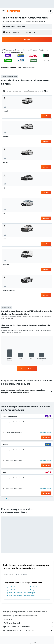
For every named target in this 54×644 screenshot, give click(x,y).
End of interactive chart (4, 359)
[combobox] (12, 21)
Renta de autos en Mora (44, 641)
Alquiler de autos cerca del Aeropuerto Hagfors (20, 593)
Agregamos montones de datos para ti (28, 627)
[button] (3, 11)
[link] (27, 369)
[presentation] (52, 407)
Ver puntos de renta (46, 432)
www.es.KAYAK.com (7, 641)
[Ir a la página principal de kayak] (13, 11)
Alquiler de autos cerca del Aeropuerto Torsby (20, 596)
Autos (16, 641)
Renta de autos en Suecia (27, 641)
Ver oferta (46, 116)
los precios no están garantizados (12, 617)
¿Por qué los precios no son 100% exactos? (28, 630)
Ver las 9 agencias (7, 499)
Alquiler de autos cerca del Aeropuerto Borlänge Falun (23, 587)
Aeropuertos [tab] (9, 575)
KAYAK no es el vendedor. (28, 623)
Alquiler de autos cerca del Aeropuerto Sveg (20, 590)
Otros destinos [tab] (22, 575)
